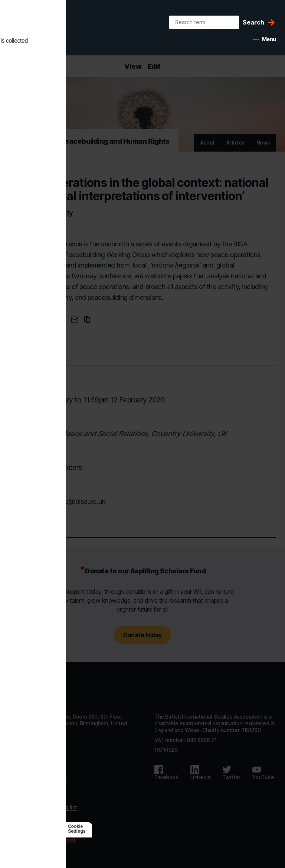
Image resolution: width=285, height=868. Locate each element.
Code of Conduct (30, 798)
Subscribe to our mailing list (43, 807)
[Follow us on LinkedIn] (201, 773)
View (133, 66)
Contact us (22, 768)
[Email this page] (75, 320)
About (207, 142)
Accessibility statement (38, 778)
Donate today (142, 635)
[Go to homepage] (36, 693)
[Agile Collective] (53, 841)
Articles (235, 142)
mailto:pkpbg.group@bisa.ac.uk (57, 501)
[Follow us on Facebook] (166, 773)
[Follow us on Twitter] (231, 773)
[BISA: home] (46, 29)
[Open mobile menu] (265, 39)
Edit (154, 66)
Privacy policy (26, 788)
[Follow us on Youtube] (263, 773)
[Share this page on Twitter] (60, 320)
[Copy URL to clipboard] (87, 320)
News (263, 142)
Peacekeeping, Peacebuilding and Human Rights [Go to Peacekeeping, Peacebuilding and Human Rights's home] (89, 141)
